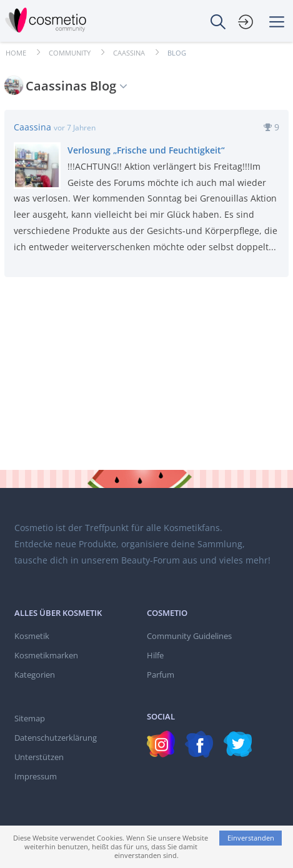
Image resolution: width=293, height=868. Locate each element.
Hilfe (155, 655)
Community (70, 53)
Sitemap (30, 718)
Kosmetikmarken (46, 655)
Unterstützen (39, 757)
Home (16, 53)
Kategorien (35, 675)
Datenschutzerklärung (56, 738)
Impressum (36, 776)
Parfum (161, 675)
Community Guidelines (189, 636)
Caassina (129, 53)
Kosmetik (32, 636)
